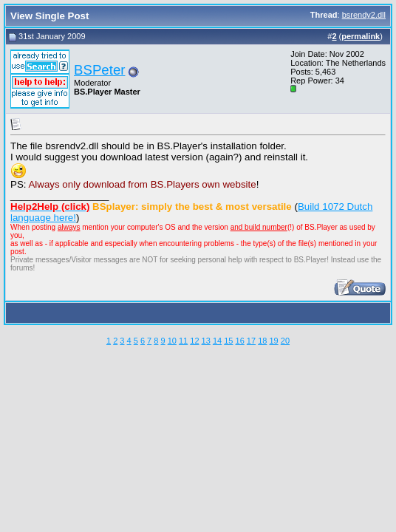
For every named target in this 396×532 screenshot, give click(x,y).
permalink (361, 36)
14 (217, 341)
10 (172, 341)
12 (194, 341)
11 (183, 341)
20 (285, 341)
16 (240, 341)
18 (262, 341)
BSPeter (99, 70)
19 (273, 341)
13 (206, 341)
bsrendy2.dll (364, 15)
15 (228, 341)
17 (251, 341)
